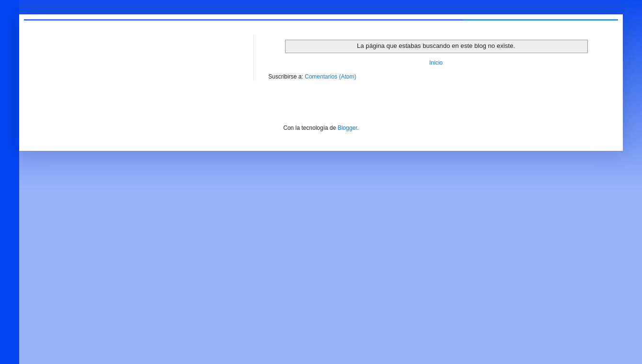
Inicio (436, 63)
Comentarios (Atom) (330, 77)
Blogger (348, 128)
